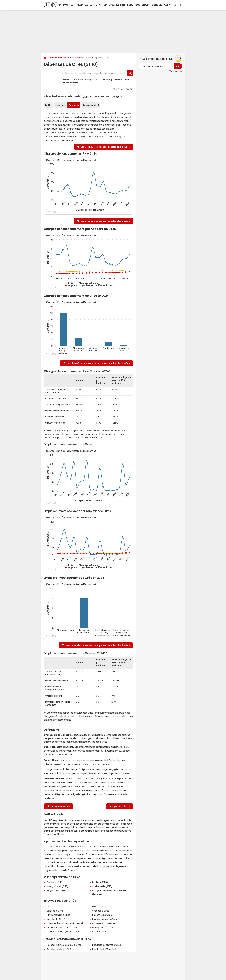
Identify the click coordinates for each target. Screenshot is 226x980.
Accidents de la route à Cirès (62, 927)
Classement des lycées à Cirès (63, 932)
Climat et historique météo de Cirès (66, 923)
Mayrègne (106, 80)
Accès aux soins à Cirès (104, 923)
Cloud (145, 5)
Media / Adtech (85, 5)
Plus (167, 5)
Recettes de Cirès (59, 806)
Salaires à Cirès (55, 911)
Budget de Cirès (120, 806)
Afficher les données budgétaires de (62, 96)
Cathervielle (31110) (102, 886)
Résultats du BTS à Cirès (105, 949)
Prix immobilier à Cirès (58, 915)
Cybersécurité (117, 5)
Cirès (89, 58)
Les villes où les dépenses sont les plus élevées (105, 147)
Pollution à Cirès (101, 932)
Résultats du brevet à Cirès (106, 945)
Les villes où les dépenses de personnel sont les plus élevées (98, 363)
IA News (63, 5)
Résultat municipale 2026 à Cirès (64, 945)
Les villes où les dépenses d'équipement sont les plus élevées (98, 645)
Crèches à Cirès (101, 911)
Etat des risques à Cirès (104, 919)
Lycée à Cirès (99, 907)
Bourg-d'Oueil (92, 80)
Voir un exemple (176, 71)
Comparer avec (101, 96)
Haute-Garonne (76, 58)
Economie (156, 5)
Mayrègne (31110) (56, 890)
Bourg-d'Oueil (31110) (58, 886)
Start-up (101, 5)
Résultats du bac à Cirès (59, 949)
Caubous (79, 80)
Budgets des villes (57, 58)
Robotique (133, 5)
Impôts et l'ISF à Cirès (58, 919)
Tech (72, 5)
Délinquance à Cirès (103, 927)
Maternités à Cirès (102, 915)
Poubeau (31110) (100, 882)
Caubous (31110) (55, 882)
